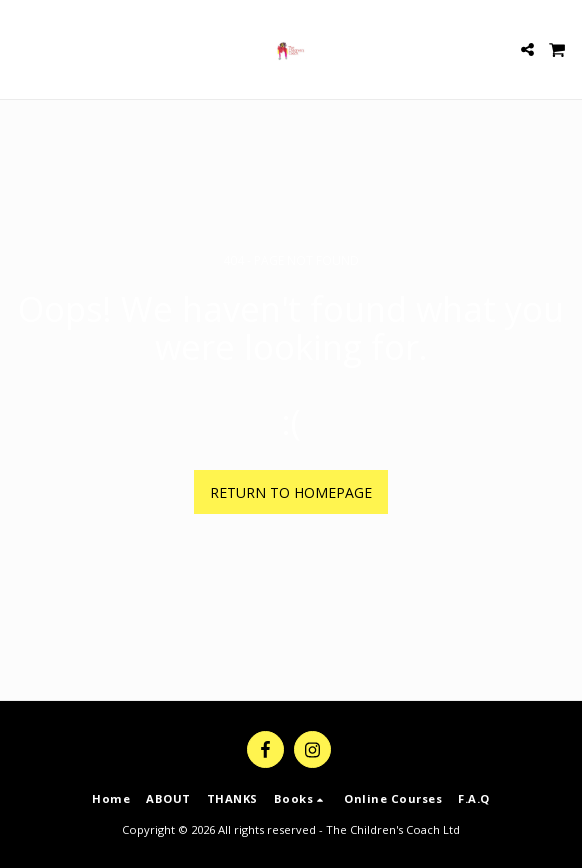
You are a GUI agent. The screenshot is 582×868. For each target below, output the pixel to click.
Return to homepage (291, 492)
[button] (22, 48)
